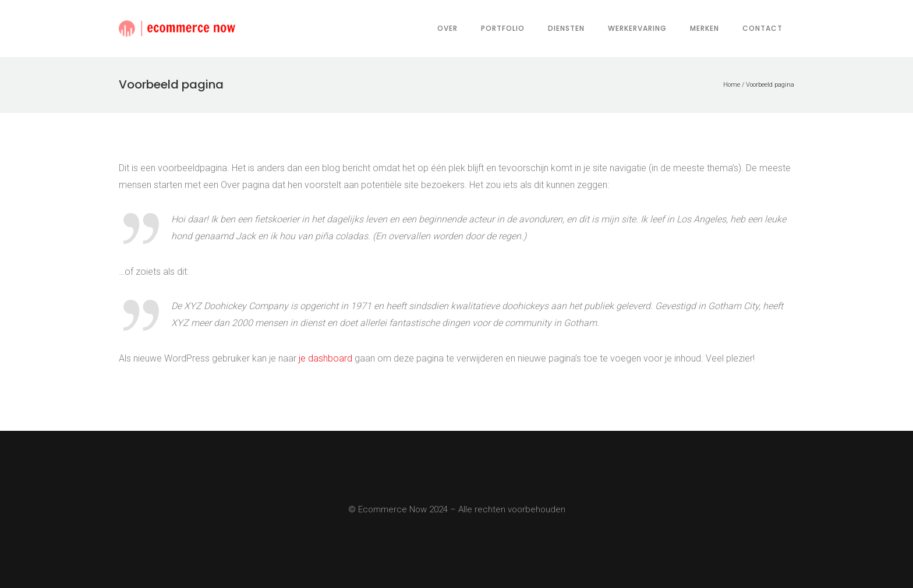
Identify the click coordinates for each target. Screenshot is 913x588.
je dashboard (325, 358)
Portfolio (503, 28)
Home (732, 85)
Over (447, 28)
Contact (762, 28)
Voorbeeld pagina (770, 85)
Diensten (566, 28)
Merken (705, 28)
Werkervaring (637, 28)
